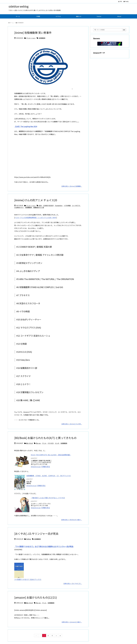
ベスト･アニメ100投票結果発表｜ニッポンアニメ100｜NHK (35, 218)
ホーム (12, 23)
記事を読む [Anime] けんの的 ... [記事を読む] (72, 424)
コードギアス (76, 206)
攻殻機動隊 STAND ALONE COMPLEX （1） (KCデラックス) (49, 476)
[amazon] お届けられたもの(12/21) (36, 597)
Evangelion (59, 206)
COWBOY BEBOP (48, 206)
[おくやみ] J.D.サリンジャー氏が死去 (36, 534)
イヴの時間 (67, 206)
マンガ (57, 443)
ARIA (40, 206)
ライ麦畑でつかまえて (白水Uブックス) (28, 579)
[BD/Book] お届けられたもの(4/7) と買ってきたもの (45, 438)
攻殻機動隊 (42, 38)
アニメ (44, 443)
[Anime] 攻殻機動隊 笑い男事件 (33, 33)
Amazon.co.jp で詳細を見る (40, 467)
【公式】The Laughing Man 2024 (26, 126)
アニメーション (31, 38)
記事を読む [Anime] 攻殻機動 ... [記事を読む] (72, 186)
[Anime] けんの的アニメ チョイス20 (36, 200)
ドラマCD (51, 443)
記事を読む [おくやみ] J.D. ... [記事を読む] (73, 583)
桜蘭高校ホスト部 (39, 207)
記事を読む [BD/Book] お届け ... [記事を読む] (72, 520)
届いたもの (30, 443)
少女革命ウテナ (19, 207)
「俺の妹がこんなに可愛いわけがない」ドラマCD (48, 498)
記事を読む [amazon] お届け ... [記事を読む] (72, 622)
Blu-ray (38, 443)
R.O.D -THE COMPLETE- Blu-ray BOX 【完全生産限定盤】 (51, 455)
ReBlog (29, 539)
